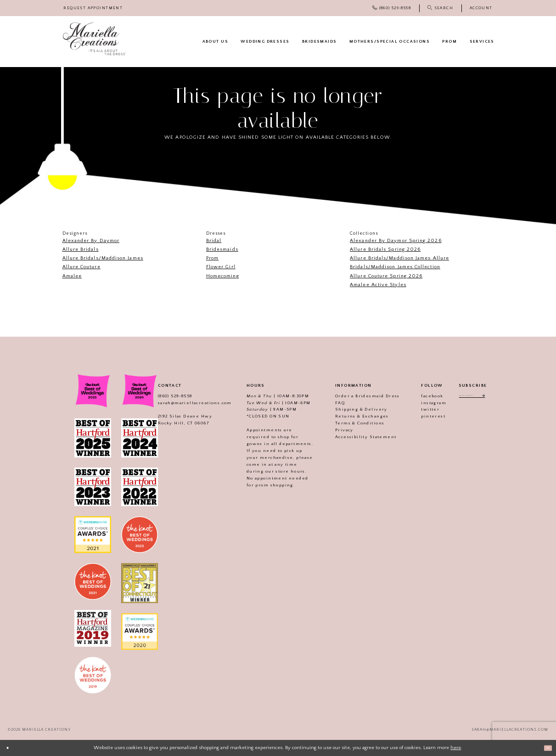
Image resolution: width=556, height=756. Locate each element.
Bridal (214, 241)
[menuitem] (93, 8)
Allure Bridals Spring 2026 (385, 249)
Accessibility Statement (356, 437)
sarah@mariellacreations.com (185, 403)
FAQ (330, 403)
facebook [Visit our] (422, 396)
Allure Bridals (81, 249)
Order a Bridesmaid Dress (357, 396)
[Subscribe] (491, 397)
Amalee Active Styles (378, 285)
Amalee (72, 276)
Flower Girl (221, 267)
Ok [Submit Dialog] (545, 748)
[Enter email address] (473, 397)
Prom (212, 258)
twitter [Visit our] (420, 409)
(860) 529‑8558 (165, 396)
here (456, 748)
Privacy (334, 430)
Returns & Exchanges (352, 416)
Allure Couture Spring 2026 (386, 276)
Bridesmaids (222, 249)
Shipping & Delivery (351, 409)
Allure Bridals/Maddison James (103, 258)
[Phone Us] (392, 8)
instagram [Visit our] (424, 403)
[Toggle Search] (440, 8)
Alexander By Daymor (91, 241)
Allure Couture (81, 267)
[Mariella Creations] (94, 39)
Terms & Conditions (350, 423)
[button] (481, 8)
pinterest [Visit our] (423, 416)
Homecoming (223, 276)
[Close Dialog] (10, 748)
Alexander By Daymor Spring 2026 (396, 241)
